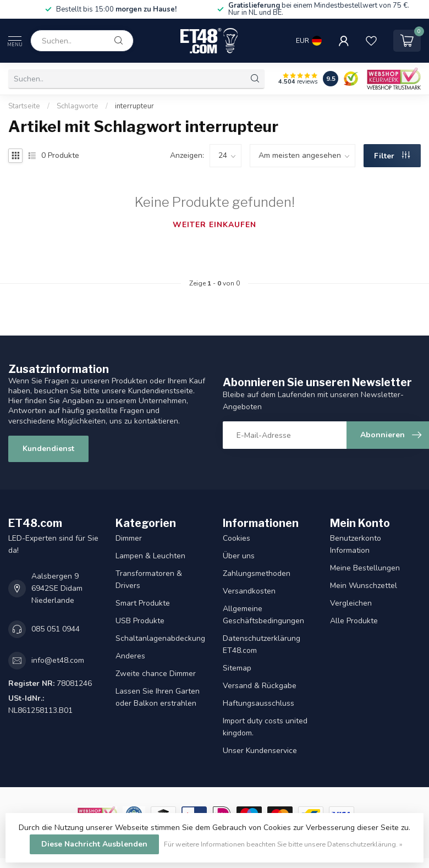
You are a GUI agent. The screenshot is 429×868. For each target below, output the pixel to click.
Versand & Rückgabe (260, 686)
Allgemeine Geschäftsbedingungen (263, 615)
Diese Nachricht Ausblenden (94, 844)
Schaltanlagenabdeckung (160, 638)
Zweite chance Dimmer (156, 674)
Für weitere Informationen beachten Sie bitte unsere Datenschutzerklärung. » (283, 844)
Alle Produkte (354, 621)
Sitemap (237, 668)
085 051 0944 (56, 629)
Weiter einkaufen (215, 225)
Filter (392, 156)
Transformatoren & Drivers (149, 579)
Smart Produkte (143, 603)
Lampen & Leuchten (150, 556)
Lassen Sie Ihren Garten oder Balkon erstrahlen (158, 697)
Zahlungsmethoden (257, 573)
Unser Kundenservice (260, 751)
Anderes (130, 656)
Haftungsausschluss (258, 703)
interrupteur (134, 106)
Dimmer (129, 538)
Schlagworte (78, 106)
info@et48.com (58, 660)
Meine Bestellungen (365, 568)
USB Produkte (140, 621)
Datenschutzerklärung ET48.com (262, 644)
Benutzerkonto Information (356, 544)
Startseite (24, 106)
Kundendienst (48, 449)
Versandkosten (249, 591)
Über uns (239, 556)
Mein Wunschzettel (364, 586)
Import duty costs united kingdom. (265, 727)
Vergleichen (351, 603)
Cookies (237, 538)
